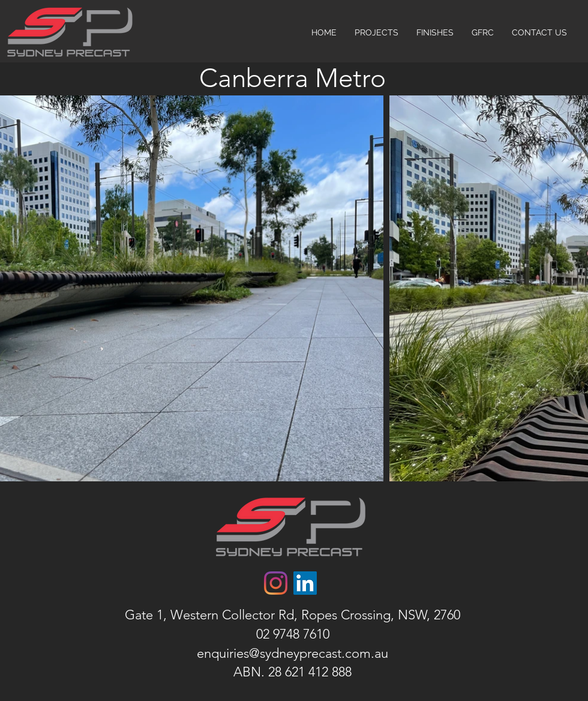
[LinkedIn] (305, 583)
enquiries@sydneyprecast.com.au (292, 653)
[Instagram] (276, 583)
